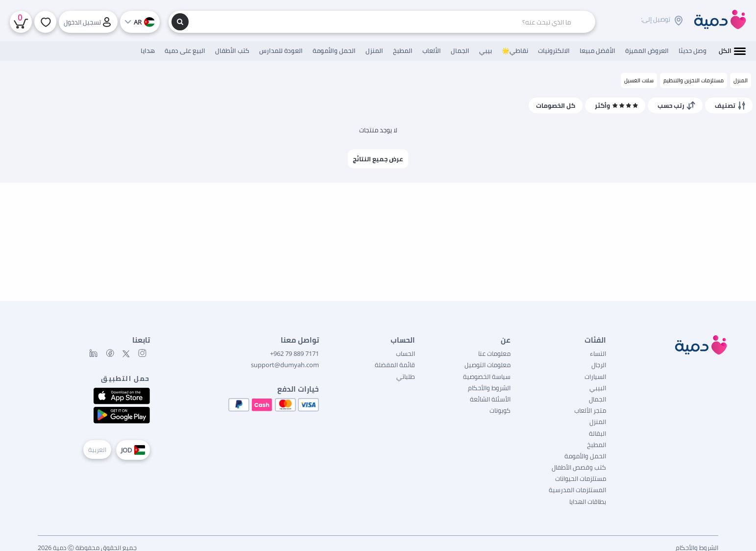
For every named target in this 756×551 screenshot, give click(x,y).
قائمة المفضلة (395, 365)
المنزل (741, 80)
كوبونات (500, 410)
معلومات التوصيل (488, 365)
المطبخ (597, 445)
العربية (97, 450)
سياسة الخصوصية (487, 376)
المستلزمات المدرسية (577, 490)
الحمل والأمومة (585, 456)
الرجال (599, 365)
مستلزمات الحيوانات (581, 478)
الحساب (405, 353)
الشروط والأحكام (489, 388)
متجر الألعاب (590, 410)
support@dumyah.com (285, 365)
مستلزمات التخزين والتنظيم (694, 80)
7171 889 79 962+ (294, 353)
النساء (598, 353)
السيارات (595, 376)
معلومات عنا (494, 353)
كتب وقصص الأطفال (579, 467)
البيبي (598, 388)
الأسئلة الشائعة (490, 399)
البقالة (597, 433)
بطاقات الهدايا (588, 501)
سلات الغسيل (639, 80)
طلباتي (406, 376)
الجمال (597, 399)
